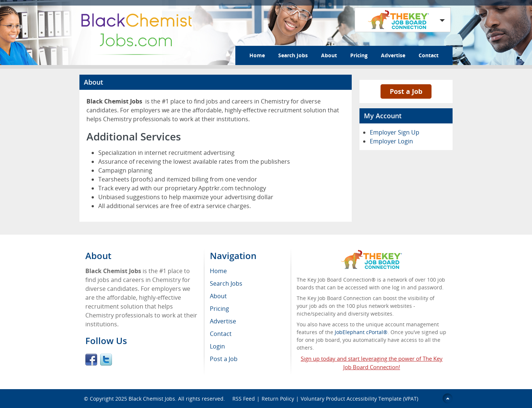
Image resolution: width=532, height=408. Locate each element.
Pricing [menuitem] (219, 309)
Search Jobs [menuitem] (226, 283)
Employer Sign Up (395, 132)
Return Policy (278, 399)
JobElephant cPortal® (361, 332)
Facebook (91, 360)
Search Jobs (293, 55)
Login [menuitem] (217, 346)
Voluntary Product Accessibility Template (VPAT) (359, 399)
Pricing (359, 55)
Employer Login (391, 141)
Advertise (393, 55)
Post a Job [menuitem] (224, 359)
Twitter (106, 360)
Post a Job (406, 91)
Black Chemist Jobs (152, 399)
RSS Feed (244, 399)
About (329, 55)
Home (257, 55)
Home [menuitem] (218, 271)
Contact (429, 55)
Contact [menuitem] (221, 334)
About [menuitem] (218, 296)
